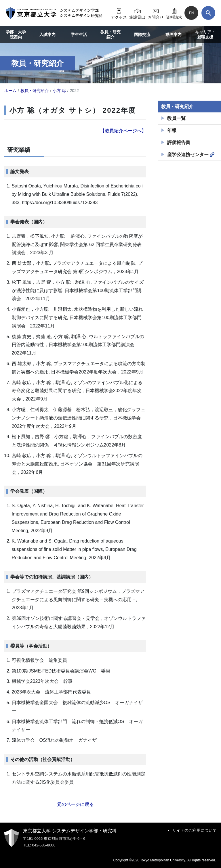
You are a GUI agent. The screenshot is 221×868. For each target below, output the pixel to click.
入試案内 (47, 35)
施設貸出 (137, 13)
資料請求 (174, 13)
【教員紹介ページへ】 (123, 131)
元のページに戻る (75, 804)
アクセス (119, 13)
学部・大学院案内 (16, 35)
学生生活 (79, 35)
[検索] (208, 13)
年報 (172, 130)
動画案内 (174, 35)
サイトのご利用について (195, 830)
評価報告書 (179, 142)
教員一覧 (176, 118)
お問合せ (156, 13)
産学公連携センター (191, 155)
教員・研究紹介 (110, 35)
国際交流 (142, 35)
